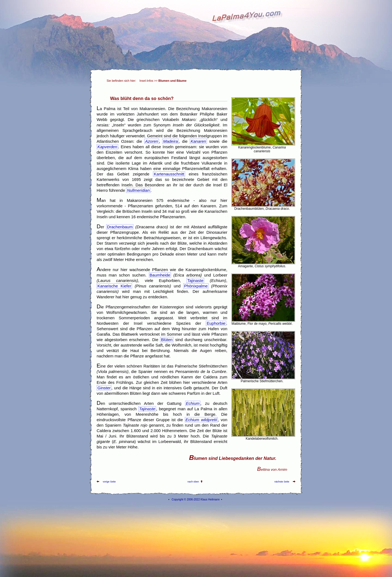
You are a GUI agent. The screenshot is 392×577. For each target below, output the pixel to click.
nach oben (193, 482)
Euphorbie (216, 323)
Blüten (167, 340)
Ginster (104, 388)
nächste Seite (282, 482)
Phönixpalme (196, 286)
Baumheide (160, 275)
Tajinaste (195, 280)
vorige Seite (109, 482)
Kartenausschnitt (169, 174)
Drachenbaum (120, 227)
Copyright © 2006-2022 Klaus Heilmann (195, 499)
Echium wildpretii (201, 420)
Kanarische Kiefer (114, 286)
